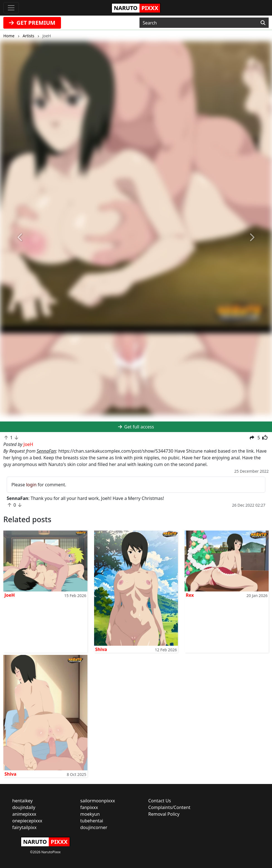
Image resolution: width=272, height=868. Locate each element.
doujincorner (94, 827)
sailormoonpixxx (98, 801)
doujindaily (24, 807)
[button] (20, 238)
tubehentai (92, 821)
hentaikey (22, 801)
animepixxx (24, 814)
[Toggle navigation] (11, 8)
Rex (190, 595)
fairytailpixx (24, 827)
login (31, 485)
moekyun (90, 814)
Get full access (136, 427)
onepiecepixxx (27, 821)
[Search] (263, 23)
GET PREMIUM (32, 23)
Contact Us (160, 801)
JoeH (10, 595)
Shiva (101, 649)
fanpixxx (89, 807)
